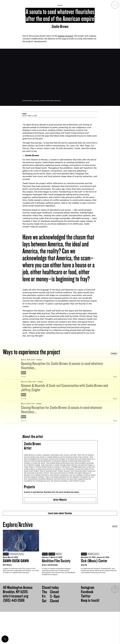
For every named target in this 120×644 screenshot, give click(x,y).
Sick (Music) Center (94, 593)
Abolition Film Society (56, 593)
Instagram (88, 620)
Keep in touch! (90, 633)
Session (60, 5)
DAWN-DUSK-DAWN (16, 593)
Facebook (87, 624)
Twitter (86, 628)
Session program (65, 36)
